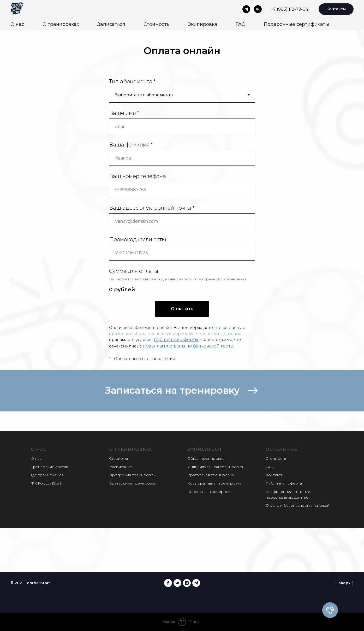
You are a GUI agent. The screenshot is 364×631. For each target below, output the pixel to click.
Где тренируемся (47, 475)
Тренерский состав (49, 467)
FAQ (241, 24)
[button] (182, 391)
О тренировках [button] (61, 24)
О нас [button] (17, 24)
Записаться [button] (111, 24)
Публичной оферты (176, 340)
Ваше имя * (124, 113)
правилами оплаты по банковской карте (188, 346)
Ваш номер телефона (138, 176)
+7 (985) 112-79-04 (290, 9)
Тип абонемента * (132, 81)
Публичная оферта (284, 483)
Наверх (345, 583)
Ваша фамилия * (131, 145)
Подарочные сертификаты (296, 24)
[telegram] (246, 9)
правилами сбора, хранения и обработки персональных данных (175, 334)
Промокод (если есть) (138, 239)
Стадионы (118, 458)
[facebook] (168, 583)
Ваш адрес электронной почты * (152, 208)
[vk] (258, 9)
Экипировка (202, 24)
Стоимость (156, 24)
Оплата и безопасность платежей (298, 505)
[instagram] (187, 583)
